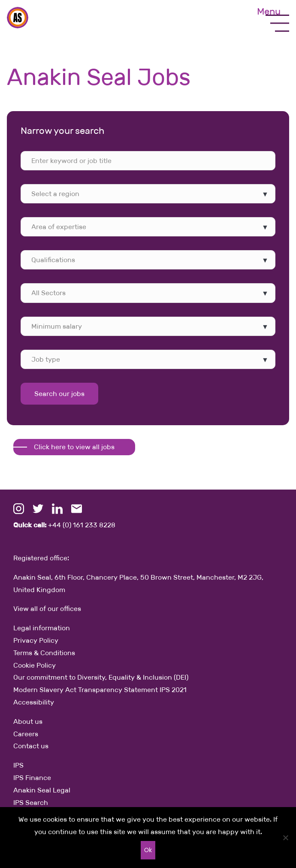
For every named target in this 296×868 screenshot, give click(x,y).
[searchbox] (72, 194)
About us (28, 721)
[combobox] (148, 194)
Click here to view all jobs (74, 447)
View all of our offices (47, 609)
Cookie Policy (35, 665)
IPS (18, 765)
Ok (148, 850)
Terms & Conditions (44, 653)
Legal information (42, 628)
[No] (285, 838)
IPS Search (31, 803)
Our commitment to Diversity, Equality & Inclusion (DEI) (101, 677)
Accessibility (34, 702)
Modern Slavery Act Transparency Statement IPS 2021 (100, 690)
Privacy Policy (36, 640)
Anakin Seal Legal (42, 790)
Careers (26, 734)
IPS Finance (32, 778)
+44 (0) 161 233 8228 (64, 525)
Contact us (31, 746)
